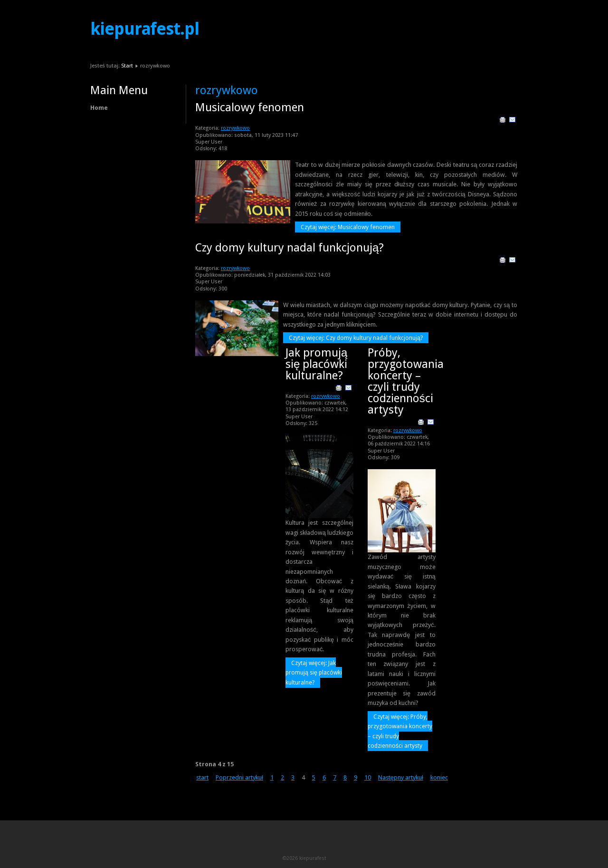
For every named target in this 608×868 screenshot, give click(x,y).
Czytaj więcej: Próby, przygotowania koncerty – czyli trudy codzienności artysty (400, 731)
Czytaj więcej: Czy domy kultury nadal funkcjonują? (356, 338)
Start (127, 66)
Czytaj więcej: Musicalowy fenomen (348, 227)
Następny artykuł (401, 777)
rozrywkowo (235, 128)
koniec (439, 777)
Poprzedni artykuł (239, 777)
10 (368, 777)
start (202, 777)
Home (99, 108)
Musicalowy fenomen (250, 107)
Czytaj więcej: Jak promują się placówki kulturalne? (314, 673)
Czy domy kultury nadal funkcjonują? (290, 248)
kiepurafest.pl (145, 29)
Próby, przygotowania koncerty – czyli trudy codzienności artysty (406, 381)
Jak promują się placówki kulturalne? (316, 364)
